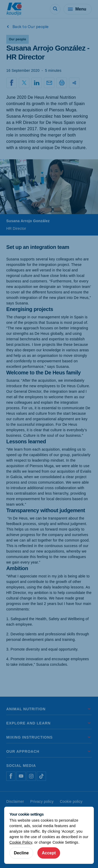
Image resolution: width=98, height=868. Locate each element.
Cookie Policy (21, 842)
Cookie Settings (65, 842)
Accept (49, 853)
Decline (21, 853)
